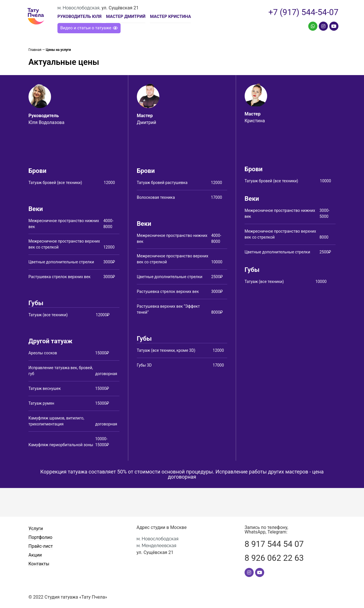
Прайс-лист (41, 546)
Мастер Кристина (170, 16)
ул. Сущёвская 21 (158, 546)
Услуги (36, 529)
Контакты (39, 564)
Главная (35, 50)
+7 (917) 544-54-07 (303, 12)
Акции (35, 555)
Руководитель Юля (79, 16)
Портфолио (40, 537)
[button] (89, 28)
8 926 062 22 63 (274, 558)
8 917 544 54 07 (274, 544)
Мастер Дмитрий (126, 16)
